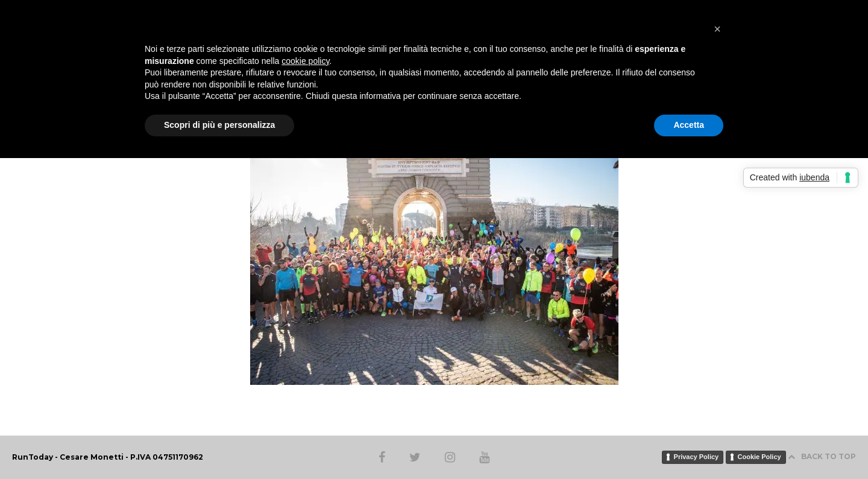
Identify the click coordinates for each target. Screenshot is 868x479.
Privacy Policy (697, 457)
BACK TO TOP (822, 456)
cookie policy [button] (305, 61)
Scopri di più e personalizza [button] (219, 125)
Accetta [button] (689, 125)
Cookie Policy (759, 457)
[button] (717, 29)
